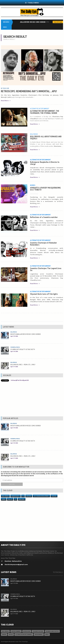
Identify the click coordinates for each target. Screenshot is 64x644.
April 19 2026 (14, 336)
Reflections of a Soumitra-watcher (44, 217)
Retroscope (5, 88)
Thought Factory (38, 631)
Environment (39, 634)
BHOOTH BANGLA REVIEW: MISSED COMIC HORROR (30, 22)
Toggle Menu (32, 3)
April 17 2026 (14, 367)
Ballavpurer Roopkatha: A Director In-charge (45, 163)
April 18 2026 (14, 351)
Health (10, 499)
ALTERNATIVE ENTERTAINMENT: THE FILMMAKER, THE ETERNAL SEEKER (45, 112)
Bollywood (34, 134)
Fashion (54, 496)
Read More (6, 101)
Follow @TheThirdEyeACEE (20, 380)
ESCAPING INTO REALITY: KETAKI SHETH (23, 349)
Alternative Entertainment (40, 108)
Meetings (22, 499)
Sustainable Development (41, 496)
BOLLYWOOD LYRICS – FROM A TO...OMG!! (23, 365)
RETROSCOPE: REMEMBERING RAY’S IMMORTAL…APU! (29, 91)
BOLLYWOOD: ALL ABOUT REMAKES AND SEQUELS (46, 137)
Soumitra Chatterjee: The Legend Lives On (46, 269)
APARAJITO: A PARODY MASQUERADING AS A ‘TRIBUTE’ (45, 189)
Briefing (29, 496)
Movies (33, 185)
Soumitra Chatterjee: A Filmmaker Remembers (43, 244)
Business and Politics (52, 631)
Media (47, 634)
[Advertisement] (32, 399)
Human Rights (16, 496)
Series (4, 499)
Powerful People (15, 347)
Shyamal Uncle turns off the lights (44, 294)
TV (23, 496)
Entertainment (16, 631)
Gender (4, 634)
